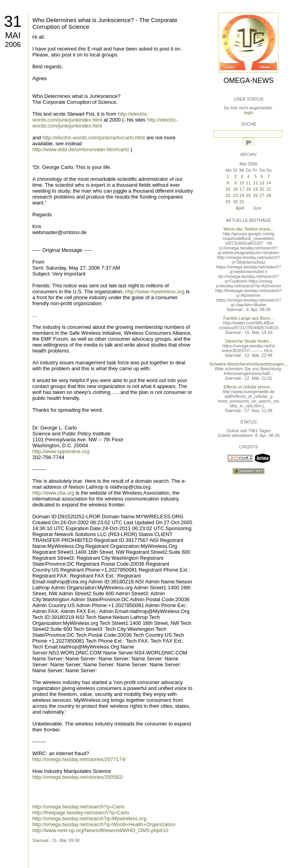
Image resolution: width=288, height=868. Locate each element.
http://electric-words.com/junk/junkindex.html (91, 117)
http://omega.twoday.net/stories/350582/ (78, 777)
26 (255, 195)
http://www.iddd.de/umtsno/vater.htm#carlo (81, 149)
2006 (13, 45)
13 (262, 183)
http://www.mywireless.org (155, 292)
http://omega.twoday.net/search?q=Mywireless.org (89, 818)
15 (228, 189)
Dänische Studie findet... (248, 341)
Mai (13, 35)
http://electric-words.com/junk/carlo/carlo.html (94, 138)
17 (242, 189)
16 (236, 189)
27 (262, 195)
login (248, 112)
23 (236, 195)
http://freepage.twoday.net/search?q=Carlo (81, 813)
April (240, 208)
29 (228, 202)
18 (248, 189)
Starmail (40, 840)
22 (228, 195)
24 (242, 195)
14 (269, 183)
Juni (257, 208)
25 (248, 195)
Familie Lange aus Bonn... (249, 318)
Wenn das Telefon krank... (249, 229)
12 (255, 183)
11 (248, 183)
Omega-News (248, 81)
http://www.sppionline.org (61, 451)
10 (242, 183)
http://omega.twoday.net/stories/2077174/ (79, 759)
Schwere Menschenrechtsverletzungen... (249, 364)
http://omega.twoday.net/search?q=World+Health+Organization (104, 824)
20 (262, 189)
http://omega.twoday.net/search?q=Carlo (79, 807)
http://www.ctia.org (53, 493)
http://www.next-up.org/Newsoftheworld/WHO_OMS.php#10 (100, 830)
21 (269, 189)
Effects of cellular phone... (249, 387)
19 (255, 189)
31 (13, 21)
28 (269, 195)
